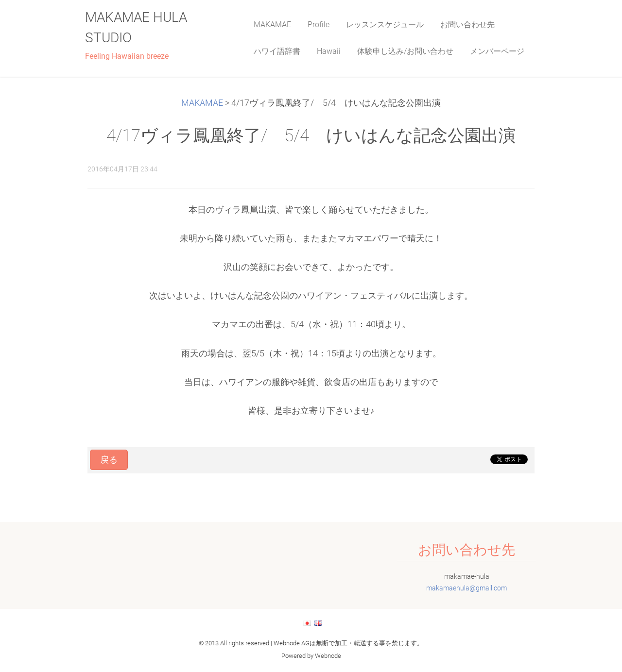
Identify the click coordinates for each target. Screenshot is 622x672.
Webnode (328, 656)
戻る (109, 460)
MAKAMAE (202, 103)
